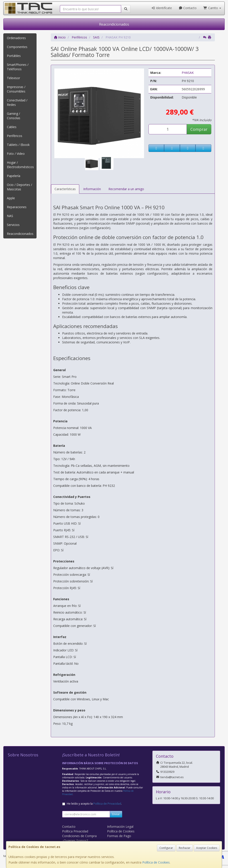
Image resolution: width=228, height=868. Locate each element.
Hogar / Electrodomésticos (20, 165)
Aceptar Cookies (207, 848)
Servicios (13, 225)
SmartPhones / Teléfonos (18, 67)
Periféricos (15, 136)
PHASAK (188, 73)
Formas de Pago (119, 836)
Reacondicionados (114, 24)
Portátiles (14, 56)
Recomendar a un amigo (126, 189)
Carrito (212, 8)
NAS (10, 216)
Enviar (116, 814)
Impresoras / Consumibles (16, 89)
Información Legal (120, 827)
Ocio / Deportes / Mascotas (19, 187)
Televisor (13, 78)
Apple (11, 198)
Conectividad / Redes (17, 102)
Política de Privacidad (107, 804)
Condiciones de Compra (79, 836)
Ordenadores (16, 38)
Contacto (188, 8)
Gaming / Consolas (14, 116)
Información (92, 189)
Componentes (17, 47)
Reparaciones (17, 207)
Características (65, 189)
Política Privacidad (75, 831)
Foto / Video (16, 154)
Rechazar (185, 848)
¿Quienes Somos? (75, 841)
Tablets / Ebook (18, 145)
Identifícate (161, 8)
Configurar (166, 848)
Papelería (14, 176)
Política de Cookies (156, 862)
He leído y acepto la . (94, 804)
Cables (12, 127)
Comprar (199, 129)
